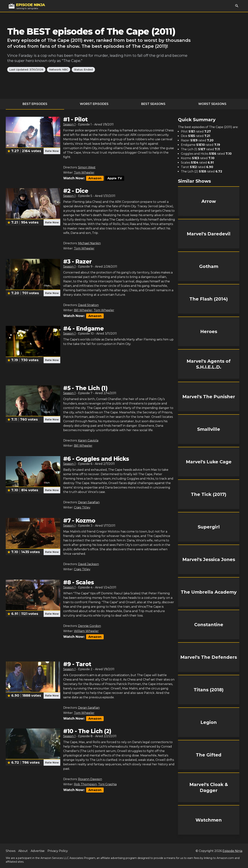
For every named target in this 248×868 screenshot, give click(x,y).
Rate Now (52, 151)
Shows (11, 851)
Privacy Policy (58, 851)
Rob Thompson (85, 784)
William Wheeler (86, 631)
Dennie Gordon (89, 626)
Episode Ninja (232, 851)
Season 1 (69, 124)
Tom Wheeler (84, 173)
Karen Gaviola (88, 440)
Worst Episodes (94, 104)
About (23, 851)
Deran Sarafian (89, 502)
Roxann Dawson (90, 779)
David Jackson (88, 564)
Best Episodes (35, 104)
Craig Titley (82, 507)
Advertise (38, 851)
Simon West (87, 167)
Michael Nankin (89, 243)
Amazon (95, 178)
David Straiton (88, 305)
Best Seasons (153, 104)
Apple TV (115, 178)
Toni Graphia (107, 784)
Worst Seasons (212, 104)
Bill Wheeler (83, 310)
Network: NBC (59, 70)
